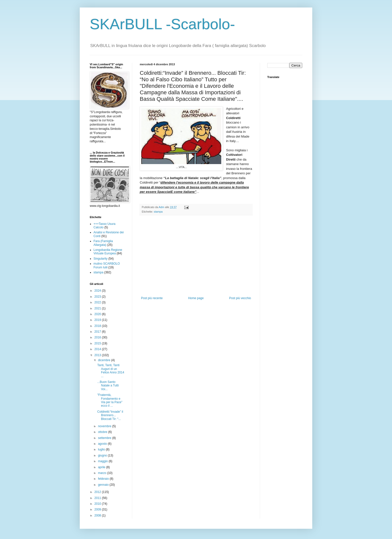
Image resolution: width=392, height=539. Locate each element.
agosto (103, 444)
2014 (98, 349)
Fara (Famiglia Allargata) (103, 243)
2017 (98, 332)
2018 (98, 326)
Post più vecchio (240, 298)
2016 (98, 337)
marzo (103, 473)
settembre (105, 438)
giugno (103, 455)
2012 (98, 492)
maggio (103, 461)
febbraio (104, 479)
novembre (105, 426)
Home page (196, 298)
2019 (98, 320)
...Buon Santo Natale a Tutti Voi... (108, 386)
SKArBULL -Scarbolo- (162, 24)
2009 (98, 509)
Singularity (100, 259)
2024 (98, 291)
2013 (98, 355)
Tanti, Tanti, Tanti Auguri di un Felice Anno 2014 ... (111, 371)
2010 (98, 504)
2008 (98, 515)
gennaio (104, 485)
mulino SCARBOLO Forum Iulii (107, 265)
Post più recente (152, 298)
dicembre (105, 360)
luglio (102, 449)
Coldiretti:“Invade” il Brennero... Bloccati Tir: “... (110, 415)
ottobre (103, 432)
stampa (158, 212)
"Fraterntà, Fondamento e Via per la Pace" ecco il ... (110, 400)
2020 (98, 314)
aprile (102, 467)
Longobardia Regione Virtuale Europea (108, 252)
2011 (98, 498)
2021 (98, 308)
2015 (98, 343)
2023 (98, 297)
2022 (98, 302)
